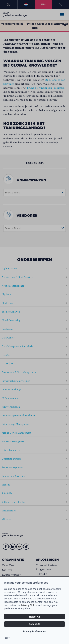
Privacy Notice (29, 605)
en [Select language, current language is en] (9, 638)
